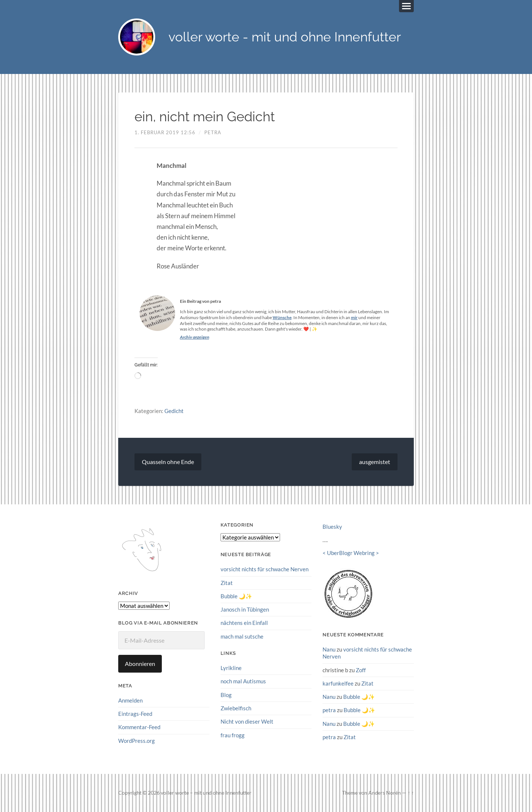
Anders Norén (385, 793)
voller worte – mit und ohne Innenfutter (206, 793)
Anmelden (130, 700)
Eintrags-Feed (135, 714)
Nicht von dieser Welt (247, 721)
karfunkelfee (338, 683)
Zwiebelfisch (236, 708)
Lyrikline (231, 668)
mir (354, 318)
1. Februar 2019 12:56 (165, 132)
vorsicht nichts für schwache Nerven (265, 569)
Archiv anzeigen (195, 337)
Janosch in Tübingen (245, 609)
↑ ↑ (411, 793)
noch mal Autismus (243, 681)
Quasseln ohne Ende (168, 462)
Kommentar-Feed (139, 727)
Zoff (361, 670)
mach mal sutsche (242, 636)
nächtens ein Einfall (244, 623)
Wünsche (282, 318)
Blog (226, 694)
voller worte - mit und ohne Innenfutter (285, 37)
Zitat (227, 583)
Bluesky (332, 527)
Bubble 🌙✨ (236, 596)
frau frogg (233, 735)
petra (213, 132)
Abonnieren (140, 664)
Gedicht (174, 411)
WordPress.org (137, 741)
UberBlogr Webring (351, 553)
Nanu (329, 649)
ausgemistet (375, 462)
